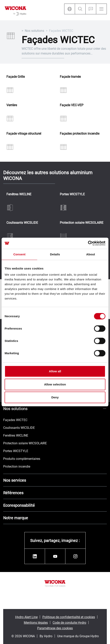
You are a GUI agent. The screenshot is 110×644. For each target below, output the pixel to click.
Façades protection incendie (80, 134)
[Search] (80, 9)
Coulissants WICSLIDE (22, 223)
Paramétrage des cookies (55, 628)
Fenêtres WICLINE (19, 194)
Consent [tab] (19, 254)
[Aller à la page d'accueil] (15, 10)
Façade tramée (70, 77)
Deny (55, 397)
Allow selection (55, 384)
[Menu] (101, 9)
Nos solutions (34, 31)
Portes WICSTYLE (72, 194)
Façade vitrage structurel (24, 134)
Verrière (12, 105)
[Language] (69, 9)
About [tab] (91, 254)
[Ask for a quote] (91, 9)
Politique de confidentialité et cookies (69, 617)
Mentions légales (36, 622)
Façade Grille (16, 77)
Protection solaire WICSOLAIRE (82, 223)
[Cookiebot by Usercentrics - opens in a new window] (88, 243)
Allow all (55, 371)
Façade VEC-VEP (72, 105)
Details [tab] (55, 254)
